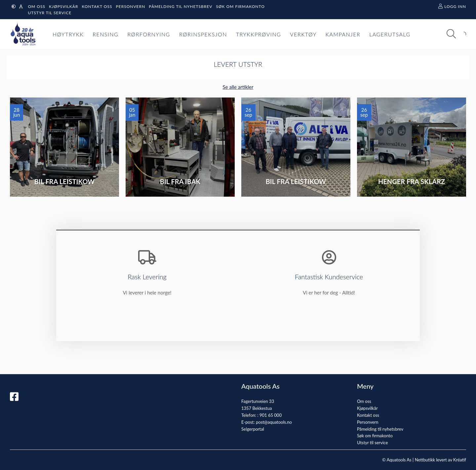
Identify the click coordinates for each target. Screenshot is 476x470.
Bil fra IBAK (180, 181)
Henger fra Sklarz (412, 181)
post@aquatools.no (274, 422)
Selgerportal (253, 429)
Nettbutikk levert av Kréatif (440, 460)
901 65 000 (271, 415)
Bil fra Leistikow (65, 181)
